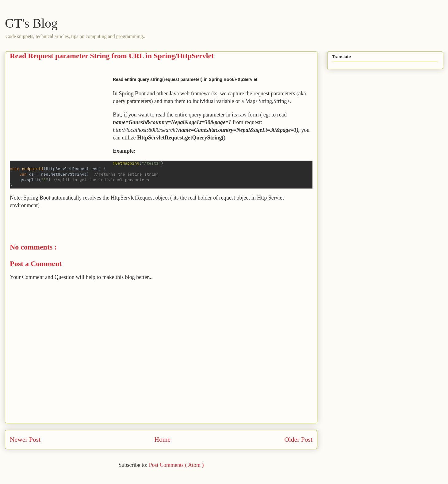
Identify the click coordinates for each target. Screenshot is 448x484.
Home (162, 440)
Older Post (298, 440)
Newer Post (25, 440)
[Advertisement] (61, 117)
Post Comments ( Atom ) (176, 465)
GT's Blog (31, 23)
